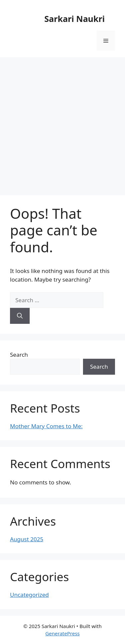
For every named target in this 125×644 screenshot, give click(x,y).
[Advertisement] (62, 123)
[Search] (20, 316)
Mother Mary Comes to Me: (46, 426)
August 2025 (27, 539)
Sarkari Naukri (74, 19)
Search (19, 355)
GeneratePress (62, 633)
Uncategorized (29, 595)
